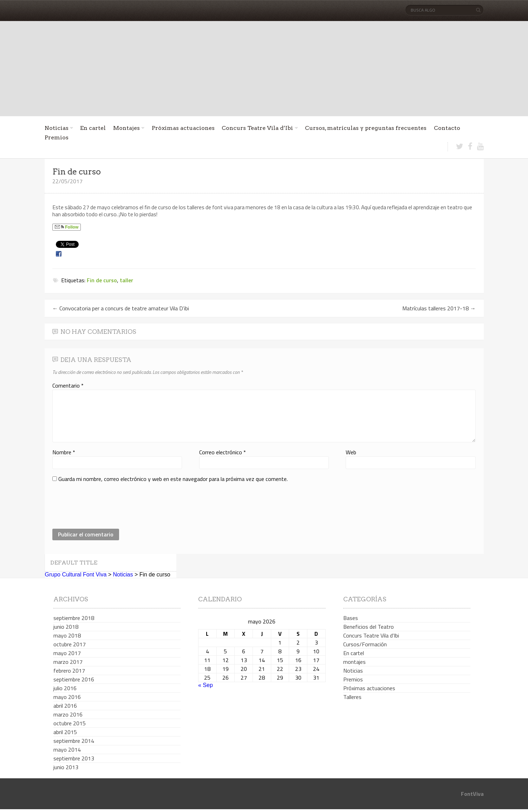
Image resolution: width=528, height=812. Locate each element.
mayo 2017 (67, 653)
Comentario (68, 385)
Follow (67, 227)
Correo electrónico (223, 452)
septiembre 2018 (74, 618)
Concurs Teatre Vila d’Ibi (257, 128)
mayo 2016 (67, 697)
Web (351, 452)
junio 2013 (66, 767)
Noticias (57, 128)
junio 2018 (66, 627)
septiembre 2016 (74, 679)
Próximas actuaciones (183, 128)
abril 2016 (65, 706)
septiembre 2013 (74, 758)
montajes (354, 662)
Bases (351, 618)
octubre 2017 (70, 644)
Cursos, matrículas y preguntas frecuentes (366, 128)
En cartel (93, 128)
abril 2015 (65, 732)
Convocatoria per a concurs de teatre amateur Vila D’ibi (121, 308)
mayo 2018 (67, 635)
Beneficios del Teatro (369, 627)
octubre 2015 (70, 723)
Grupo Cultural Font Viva (76, 575)
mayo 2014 (67, 750)
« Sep (206, 685)
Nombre (64, 452)
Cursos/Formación (365, 644)
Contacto (447, 128)
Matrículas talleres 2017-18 (439, 308)
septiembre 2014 (74, 741)
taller (126, 280)
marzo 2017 (68, 662)
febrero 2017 (69, 671)
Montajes (126, 128)
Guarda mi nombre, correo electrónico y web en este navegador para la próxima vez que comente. (173, 479)
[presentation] (106, 506)
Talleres (352, 697)
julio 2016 (65, 688)
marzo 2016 (68, 714)
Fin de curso (102, 280)
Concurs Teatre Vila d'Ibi (371, 635)
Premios (57, 137)
